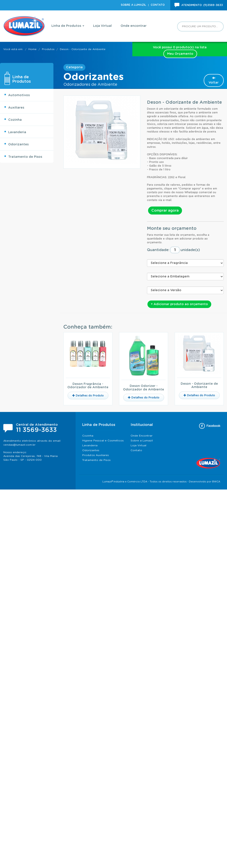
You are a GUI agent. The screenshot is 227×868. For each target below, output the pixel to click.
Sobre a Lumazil (133, 5)
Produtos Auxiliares (96, 455)
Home (32, 49)
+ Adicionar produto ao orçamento (179, 304)
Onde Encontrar (142, 436)
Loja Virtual (102, 26)
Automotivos (17, 95)
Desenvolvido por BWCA (205, 482)
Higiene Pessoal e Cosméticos (103, 441)
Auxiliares (14, 107)
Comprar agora (165, 211)
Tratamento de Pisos (23, 156)
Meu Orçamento (180, 54)
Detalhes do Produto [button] (88, 395)
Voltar (214, 80)
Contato (158, 5)
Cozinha (13, 119)
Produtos (48, 49)
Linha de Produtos (68, 26)
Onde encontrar (134, 26)
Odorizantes (16, 144)
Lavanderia (15, 132)
